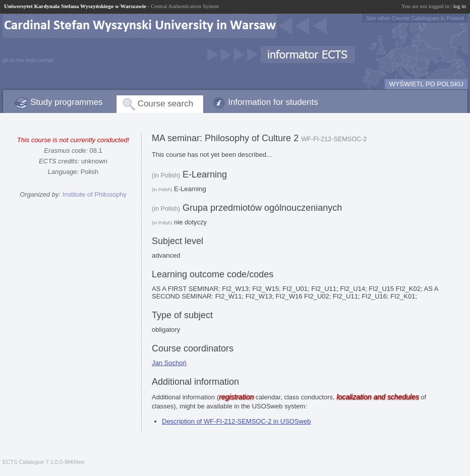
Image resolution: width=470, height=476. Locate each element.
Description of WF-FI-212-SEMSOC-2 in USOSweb (236, 421)
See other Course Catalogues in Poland (415, 18)
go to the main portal (28, 60)
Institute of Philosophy (95, 194)
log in (460, 6)
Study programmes (67, 102)
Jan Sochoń (169, 363)
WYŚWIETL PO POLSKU (426, 84)
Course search (166, 104)
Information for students (273, 102)
